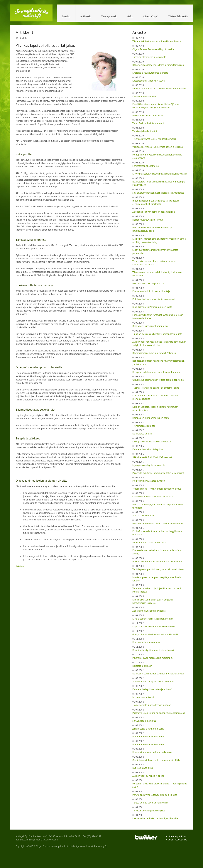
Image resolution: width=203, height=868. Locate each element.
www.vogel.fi (51, 840)
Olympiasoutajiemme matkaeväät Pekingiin (154, 353)
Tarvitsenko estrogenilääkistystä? (149, 811)
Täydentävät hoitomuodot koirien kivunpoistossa (157, 42)
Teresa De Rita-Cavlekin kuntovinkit (150, 803)
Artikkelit (86, 16)
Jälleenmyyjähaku (178, 836)
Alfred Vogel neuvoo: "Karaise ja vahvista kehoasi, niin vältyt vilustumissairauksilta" (159, 344)
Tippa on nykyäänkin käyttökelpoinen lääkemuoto (157, 334)
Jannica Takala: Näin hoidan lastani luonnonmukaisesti (159, 89)
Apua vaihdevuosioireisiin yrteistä (149, 611)
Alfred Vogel (150, 16)
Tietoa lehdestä (178, 16)
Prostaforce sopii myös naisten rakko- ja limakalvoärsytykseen (152, 229)
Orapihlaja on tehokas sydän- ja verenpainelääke (157, 760)
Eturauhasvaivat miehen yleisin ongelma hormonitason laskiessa (153, 601)
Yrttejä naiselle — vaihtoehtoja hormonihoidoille (157, 489)
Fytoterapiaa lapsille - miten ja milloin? (152, 690)
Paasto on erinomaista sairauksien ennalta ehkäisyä (158, 524)
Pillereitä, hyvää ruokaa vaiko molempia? (153, 658)
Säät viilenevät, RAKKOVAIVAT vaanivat (152, 457)
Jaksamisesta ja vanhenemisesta (148, 729)
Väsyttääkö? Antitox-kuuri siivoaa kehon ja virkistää (158, 147)
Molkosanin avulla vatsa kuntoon (149, 481)
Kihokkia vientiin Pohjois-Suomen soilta (152, 307)
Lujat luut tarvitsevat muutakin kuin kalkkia (154, 627)
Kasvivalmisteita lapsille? (145, 97)
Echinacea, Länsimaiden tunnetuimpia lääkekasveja (158, 674)
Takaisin (20, 567)
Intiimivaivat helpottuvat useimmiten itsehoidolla (157, 562)
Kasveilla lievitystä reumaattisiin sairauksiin (154, 650)
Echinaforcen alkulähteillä (146, 166)
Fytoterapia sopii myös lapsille (148, 450)
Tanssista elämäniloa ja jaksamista (149, 57)
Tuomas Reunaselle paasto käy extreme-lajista (156, 388)
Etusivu (66, 16)
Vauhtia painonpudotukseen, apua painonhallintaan (158, 570)
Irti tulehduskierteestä (143, 697)
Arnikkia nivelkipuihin (143, 516)
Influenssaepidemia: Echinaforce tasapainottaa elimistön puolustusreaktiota (156, 203)
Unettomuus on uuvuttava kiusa (148, 737)
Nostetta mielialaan (142, 666)
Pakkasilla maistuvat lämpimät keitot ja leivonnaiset (158, 473)
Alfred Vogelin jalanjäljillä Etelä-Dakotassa (154, 682)
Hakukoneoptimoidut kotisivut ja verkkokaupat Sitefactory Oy (77, 846)
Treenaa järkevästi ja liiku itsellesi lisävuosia (154, 139)
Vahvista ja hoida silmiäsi (145, 131)
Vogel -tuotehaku (178, 840)
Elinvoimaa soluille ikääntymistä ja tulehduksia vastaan (160, 174)
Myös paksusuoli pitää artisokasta (149, 465)
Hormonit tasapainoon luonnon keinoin (152, 752)
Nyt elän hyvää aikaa (143, 768)
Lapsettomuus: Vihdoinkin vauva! (149, 81)
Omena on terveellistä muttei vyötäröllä (152, 497)
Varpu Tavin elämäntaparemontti (149, 123)
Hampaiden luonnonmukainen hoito (151, 418)
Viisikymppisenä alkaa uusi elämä (149, 543)
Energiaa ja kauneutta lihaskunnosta (150, 73)
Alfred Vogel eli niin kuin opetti (148, 776)
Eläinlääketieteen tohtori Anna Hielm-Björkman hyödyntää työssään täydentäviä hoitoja (156, 106)
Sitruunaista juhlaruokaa (144, 721)
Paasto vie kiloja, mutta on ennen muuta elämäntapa (159, 713)
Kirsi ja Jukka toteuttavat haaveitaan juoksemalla (156, 372)
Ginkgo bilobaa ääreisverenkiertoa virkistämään (156, 635)
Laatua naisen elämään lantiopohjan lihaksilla (155, 819)
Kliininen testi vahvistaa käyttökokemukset (154, 299)
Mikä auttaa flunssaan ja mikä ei (148, 284)
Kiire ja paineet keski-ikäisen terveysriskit (153, 619)
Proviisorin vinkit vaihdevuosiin (148, 116)
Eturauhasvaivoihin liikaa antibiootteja (151, 291)
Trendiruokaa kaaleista (144, 426)
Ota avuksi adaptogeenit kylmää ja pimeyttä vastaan (158, 65)
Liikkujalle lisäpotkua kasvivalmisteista (152, 442)
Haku (130, 16)
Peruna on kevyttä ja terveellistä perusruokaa (155, 795)
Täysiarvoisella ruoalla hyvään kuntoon (152, 705)
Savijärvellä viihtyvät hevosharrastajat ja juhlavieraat (158, 193)
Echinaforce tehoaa (142, 434)
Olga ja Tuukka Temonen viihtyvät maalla (153, 49)
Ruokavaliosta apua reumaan (147, 642)
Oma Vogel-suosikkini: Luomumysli (150, 326)
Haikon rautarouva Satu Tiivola (148, 220)
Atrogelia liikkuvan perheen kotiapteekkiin (154, 212)
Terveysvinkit (109, 16)
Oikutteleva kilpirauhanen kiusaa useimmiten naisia (158, 380)
